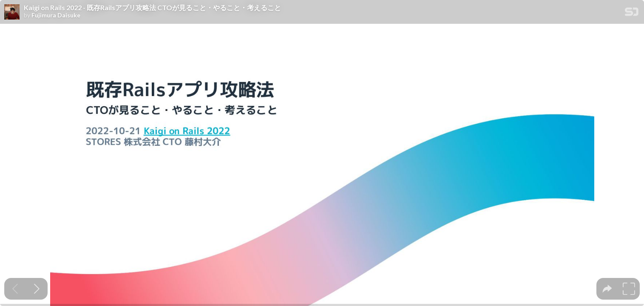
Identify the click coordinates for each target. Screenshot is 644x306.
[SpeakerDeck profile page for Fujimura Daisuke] (12, 12)
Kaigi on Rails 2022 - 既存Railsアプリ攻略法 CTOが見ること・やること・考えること (152, 8)
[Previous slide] (15, 289)
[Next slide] (37, 289)
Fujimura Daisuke (56, 15)
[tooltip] (607, 289)
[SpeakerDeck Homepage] (632, 13)
